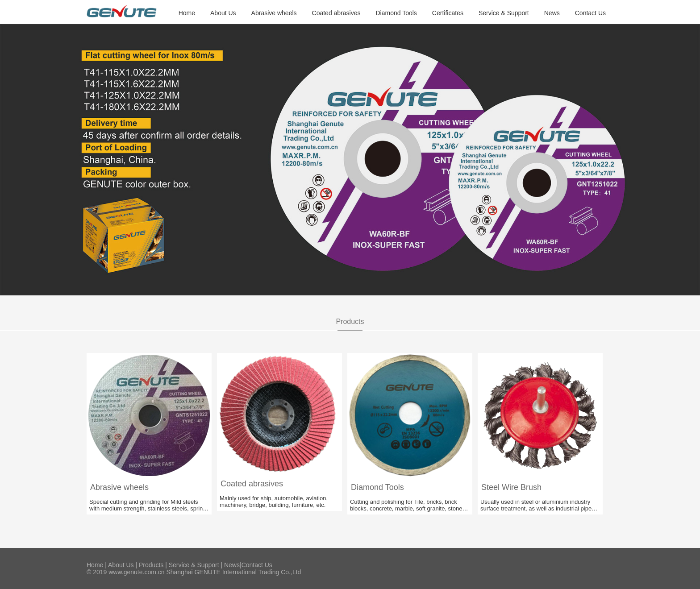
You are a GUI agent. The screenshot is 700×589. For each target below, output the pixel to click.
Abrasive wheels (274, 13)
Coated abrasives (336, 13)
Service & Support (504, 13)
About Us (223, 13)
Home (187, 13)
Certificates (448, 13)
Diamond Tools (396, 13)
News (552, 13)
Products (151, 565)
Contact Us (590, 13)
